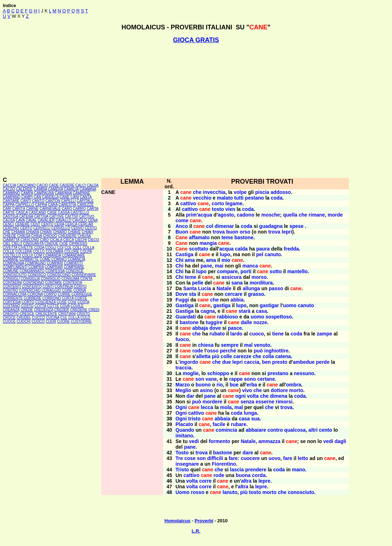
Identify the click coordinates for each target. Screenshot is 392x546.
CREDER (62, 310)
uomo (290, 305)
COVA (65, 306)
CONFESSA (55, 271)
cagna (208, 311)
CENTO (47, 224)
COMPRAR (54, 267)
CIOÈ (64, 244)
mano (298, 470)
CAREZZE (85, 205)
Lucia (205, 288)
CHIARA (32, 232)
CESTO (91, 228)
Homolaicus (178, 521)
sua (255, 419)
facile (219, 424)
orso (245, 232)
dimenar (224, 226)
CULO (85, 318)
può (258, 351)
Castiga (185, 254)
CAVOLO (80, 220)
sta (192, 294)
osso (213, 351)
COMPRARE (74, 267)
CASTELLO (80, 212)
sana (237, 283)
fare (233, 458)
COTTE (53, 306)
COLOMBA (54, 251)
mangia (208, 243)
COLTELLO (12, 255)
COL (68, 248)
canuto (273, 254)
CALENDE (24, 189)
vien (230, 209)
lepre (264, 481)
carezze (243, 356)
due (227, 362)
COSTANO (11, 306)
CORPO (50, 294)
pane (206, 266)
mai (219, 266)
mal (248, 345)
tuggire (214, 322)
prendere (256, 470)
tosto (218, 209)
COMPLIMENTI (15, 267)
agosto (226, 215)
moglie (191, 373)
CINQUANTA (33, 244)
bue (234, 385)
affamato (199, 237)
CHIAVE (74, 232)
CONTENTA (73, 283)
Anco (182, 226)
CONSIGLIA (30, 279)
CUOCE (9, 321)
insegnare (187, 464)
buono (203, 385)
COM (38, 255)
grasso (256, 294)
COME (45, 259)
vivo (247, 390)
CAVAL (31, 220)
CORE (67, 290)
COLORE (71, 251)
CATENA (26, 216)
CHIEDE (10, 236)
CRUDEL (24, 318)
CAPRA (41, 205)
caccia (252, 362)
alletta (203, 356)
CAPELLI (68, 201)
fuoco (182, 339)
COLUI (27, 255)
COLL (77, 248)
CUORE (63, 321)
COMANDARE (73, 255)
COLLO (39, 251)
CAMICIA (71, 189)
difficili (215, 458)
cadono (246, 215)
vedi (194, 441)
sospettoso (279, 317)
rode (197, 351)
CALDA (93, 185)
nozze (260, 322)
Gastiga (185, 305)
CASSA (64, 212)
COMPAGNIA (13, 263)
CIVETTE (26, 248)
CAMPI (27, 197)
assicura (232, 277)
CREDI (94, 310)
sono (250, 379)
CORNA (80, 290)
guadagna (271, 226)
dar (190, 396)
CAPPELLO (25, 205)
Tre (179, 458)
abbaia (222, 419)
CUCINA (53, 318)
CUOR (51, 321)
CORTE (81, 298)
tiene (278, 334)
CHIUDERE (67, 236)
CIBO (44, 240)
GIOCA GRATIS (196, 40)
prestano (278, 373)
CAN (37, 197)
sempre (230, 345)
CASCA (22, 212)
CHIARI (46, 232)
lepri (287, 232)
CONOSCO (37, 275)
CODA (39, 248)
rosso (198, 492)
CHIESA (24, 236)
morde (335, 215)
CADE (54, 185)
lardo (236, 334)
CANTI (26, 201)
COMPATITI (73, 263)
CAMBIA (40, 189)
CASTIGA (10, 216)
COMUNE (11, 271)
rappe (236, 379)
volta (253, 396)
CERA (59, 224)
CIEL (7, 244)
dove (215, 328)
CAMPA (27, 193)
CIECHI (81, 240)
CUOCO (38, 321)
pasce (235, 328)
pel (260, 254)
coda (277, 198)
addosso (281, 192)
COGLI (51, 248)
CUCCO (38, 318)
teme (227, 237)
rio (220, 385)
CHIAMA (18, 232)
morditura (261, 283)
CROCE (9, 318)
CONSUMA (71, 279)
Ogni (181, 407)
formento (220, 441)
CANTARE (11, 201)
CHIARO (60, 232)
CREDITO (11, 314)
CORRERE (33, 298)
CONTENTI (12, 286)
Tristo (182, 470)
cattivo (188, 203)
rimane (317, 215)
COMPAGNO (36, 263)
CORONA (35, 294)
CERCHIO (11, 228)
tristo (194, 419)
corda (259, 475)
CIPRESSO (78, 244)
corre (205, 481)
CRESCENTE (46, 314)
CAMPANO (12, 197)
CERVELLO (61, 228)
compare (227, 271)
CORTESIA (12, 302)
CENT (35, 224)
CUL (64, 318)
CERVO (77, 228)
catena (283, 356)
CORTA (68, 298)
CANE (64, 197)
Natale (224, 288)
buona (243, 475)
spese (296, 226)
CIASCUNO (30, 240)
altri (313, 430)
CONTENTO (32, 286)
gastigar (269, 305)
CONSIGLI (11, 279)
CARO (67, 209)
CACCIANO (26, 185)
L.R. (196, 531)
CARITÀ (19, 209)
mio (226, 260)
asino (206, 390)
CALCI (80, 185)
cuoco (257, 334)
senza (247, 402)
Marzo (183, 385)
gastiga (222, 305)
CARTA (92, 209)
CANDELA (50, 197)
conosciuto (301, 492)
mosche (270, 215)
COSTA (83, 302)
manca (250, 266)
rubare (238, 424)
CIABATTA (11, 240)
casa (261, 311)
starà (244, 311)
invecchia (214, 192)
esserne (265, 402)
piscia (262, 192)
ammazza (269, 441)
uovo (274, 458)
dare (248, 453)
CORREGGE (82, 294)
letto (303, 458)
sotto (276, 271)
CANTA (86, 197)
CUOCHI (24, 321)
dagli (341, 441)
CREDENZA (44, 310)
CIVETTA (10, 248)
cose (190, 458)
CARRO (79, 209)
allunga (251, 288)
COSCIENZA (46, 302)
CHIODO (50, 236)
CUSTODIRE (81, 321)
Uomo (183, 492)
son (200, 379)
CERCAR (86, 224)
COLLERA (24, 251)
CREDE (27, 310)
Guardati (186, 317)
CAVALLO (64, 220)
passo (276, 288)
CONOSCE (74, 271)
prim (191, 215)
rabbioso (228, 317)
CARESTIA (67, 205)
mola (226, 407)
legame (234, 203)
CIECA (69, 240)
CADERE (67, 185)
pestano (254, 198)
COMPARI (55, 263)
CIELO (17, 244)
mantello (298, 271)
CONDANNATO (32, 271)
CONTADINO (33, 283)
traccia (183, 368)
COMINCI (59, 259)
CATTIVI (71, 216)
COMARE (11, 259)
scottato (198, 249)
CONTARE (53, 283)
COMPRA (36, 267)
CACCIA (9, 185)
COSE (62, 302)
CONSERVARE (84, 275)
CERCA (71, 224)
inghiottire (276, 351)
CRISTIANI (67, 314)
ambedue (304, 362)
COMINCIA (76, 259)
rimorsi (284, 402)
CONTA (86, 279)
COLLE (9, 251)
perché (228, 351)
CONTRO (10, 290)
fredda (291, 249)
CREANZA (11, 310)
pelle (198, 283)
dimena (279, 396)
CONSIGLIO (51, 279)
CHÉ (7, 232)
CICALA (56, 240)
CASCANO (37, 212)
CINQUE (51, 244)
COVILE (77, 306)
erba (252, 385)
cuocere (250, 458)
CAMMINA (88, 189)
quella (290, 215)
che (197, 192)
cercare (234, 294)
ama (190, 260)
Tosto (182, 453)
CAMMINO (11, 193)
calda (241, 249)
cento (325, 430)
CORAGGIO (51, 290)
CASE (52, 212)
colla (268, 356)
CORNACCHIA (15, 294)
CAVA (20, 220)
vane (211, 379)
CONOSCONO (59, 275)
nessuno (304, 373)
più (216, 356)
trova (219, 232)
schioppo (218, 373)
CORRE (64, 294)
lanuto (230, 492)
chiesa (206, 345)
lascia (237, 470)
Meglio (183, 390)
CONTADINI (12, 283)
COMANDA (52, 255)
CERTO (26, 228)
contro (275, 430)
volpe (240, 192)
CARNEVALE (50, 209)
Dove (181, 294)
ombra (293, 385)
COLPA (86, 251)
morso (259, 277)
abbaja (200, 328)
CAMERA (56, 189)
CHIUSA (84, 236)
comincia (227, 430)
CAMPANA (63, 193)
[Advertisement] (194, 110)
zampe (324, 334)
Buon (182, 232)
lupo (225, 254)
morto (296, 390)
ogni (241, 396)
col (209, 226)
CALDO (9, 189)
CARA (53, 205)
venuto (262, 345)
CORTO (28, 302)
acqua (205, 215)
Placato (184, 424)
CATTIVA (41, 216)
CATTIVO (87, 216)
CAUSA (9, 220)
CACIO (42, 185)
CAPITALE (85, 201)
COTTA (41, 306)
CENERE (22, 224)
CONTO (80, 286)
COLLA (88, 248)
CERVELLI (42, 228)
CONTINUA (64, 286)
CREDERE (79, 310)
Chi (180, 260)
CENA (93, 220)
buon (232, 232)
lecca (207, 407)
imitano (184, 436)
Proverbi (204, 521)
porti (246, 271)
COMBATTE (29, 259)
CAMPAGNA (44, 193)
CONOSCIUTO (15, 275)
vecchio (202, 198)
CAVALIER (46, 220)
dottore (279, 390)
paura (263, 249)
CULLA (74, 318)
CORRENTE (13, 298)
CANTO (38, 201)
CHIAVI (88, 232)
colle (226, 356)
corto (218, 203)
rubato (217, 334)
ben (267, 362)
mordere (212, 402)
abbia (237, 300)
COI (60, 248)
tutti (239, 198)
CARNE (32, 209)
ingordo (189, 362)
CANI (75, 197)
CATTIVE (56, 216)
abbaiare (256, 430)
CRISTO (83, 314)
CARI (7, 209)
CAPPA (9, 205)
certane (266, 379)
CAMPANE (82, 193)
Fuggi (182, 300)
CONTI (48, 286)
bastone (244, 237)
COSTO (27, 306)
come (182, 220)
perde (323, 362)
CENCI (8, 224)
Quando (185, 430)
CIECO (93, 240)
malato (225, 198)
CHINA (37, 236)
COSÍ (72, 302)
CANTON (53, 201)
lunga (250, 413)
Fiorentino (224, 464)
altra (246, 481)
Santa (190, 288)
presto (280, 362)
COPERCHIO (30, 290)
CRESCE (27, 314)
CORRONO (52, 298)
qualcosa (295, 430)
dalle (246, 322)
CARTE (9, 212)
